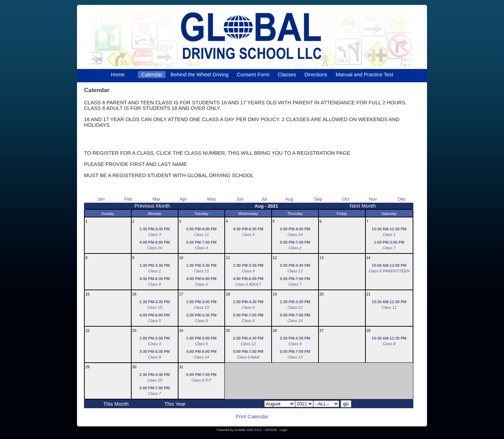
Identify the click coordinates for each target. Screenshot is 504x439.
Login (283, 430)
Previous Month (152, 206)
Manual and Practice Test (364, 75)
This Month (116, 404)
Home (118, 75)
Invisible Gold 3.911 (248, 430)
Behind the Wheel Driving (199, 75)
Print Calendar (252, 417)
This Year (175, 404)
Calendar (152, 75)
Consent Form (253, 75)
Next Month (363, 206)
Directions (316, 75)
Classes (287, 75)
